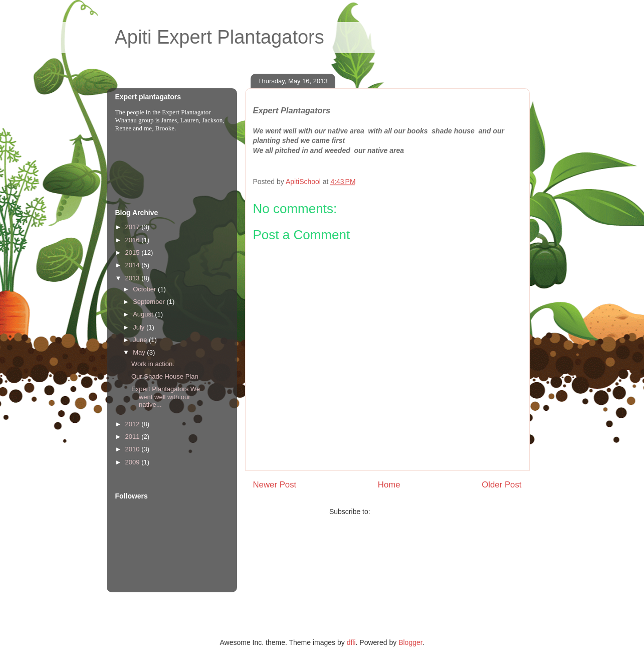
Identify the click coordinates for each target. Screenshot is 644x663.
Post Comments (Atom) (409, 512)
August (144, 314)
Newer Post (275, 485)
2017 (134, 227)
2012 (134, 424)
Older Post (501, 485)
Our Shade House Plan (165, 376)
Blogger (410, 642)
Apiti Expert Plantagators (220, 37)
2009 (134, 462)
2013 (134, 278)
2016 (134, 240)
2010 (134, 449)
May (140, 352)
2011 (134, 437)
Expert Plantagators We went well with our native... (166, 397)
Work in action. (153, 364)
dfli (351, 642)
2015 (134, 253)
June (141, 340)
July (140, 327)
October (145, 289)
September (150, 302)
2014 (134, 265)
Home (389, 485)
